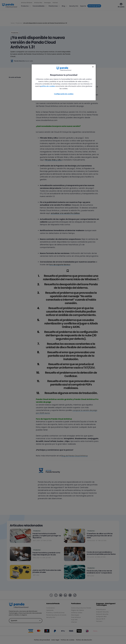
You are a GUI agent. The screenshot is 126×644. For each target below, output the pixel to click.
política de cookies (48, 86)
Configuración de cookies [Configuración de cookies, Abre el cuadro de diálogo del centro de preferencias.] (64, 94)
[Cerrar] (93, 67)
